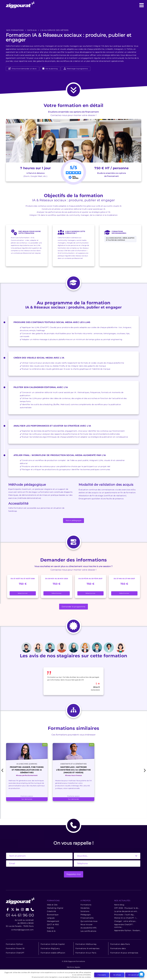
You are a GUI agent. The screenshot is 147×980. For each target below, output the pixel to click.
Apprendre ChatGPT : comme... (124, 926)
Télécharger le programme (76, 69)
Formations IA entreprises (87, 948)
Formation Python (14, 944)
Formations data (118, 948)
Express (50, 928)
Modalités (85, 908)
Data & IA (51, 931)
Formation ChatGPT (15, 953)
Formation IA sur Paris (86, 953)
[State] (107, 856)
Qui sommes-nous (89, 921)
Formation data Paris (120, 944)
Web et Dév (52, 905)
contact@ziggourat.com (22, 930)
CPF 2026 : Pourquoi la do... (127, 908)
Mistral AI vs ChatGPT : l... (126, 918)
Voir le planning (51, 69)
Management (53, 921)
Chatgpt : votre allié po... (125, 921)
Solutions (85, 911)
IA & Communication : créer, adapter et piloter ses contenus (120, 239)
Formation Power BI (15, 948)
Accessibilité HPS (89, 928)
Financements (87, 918)
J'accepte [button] (102, 975)
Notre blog (119, 905)
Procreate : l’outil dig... (125, 915)
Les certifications (88, 931)
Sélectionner (23, 593)
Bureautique (53, 915)
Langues (51, 918)
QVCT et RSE (53, 924)
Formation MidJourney (86, 944)
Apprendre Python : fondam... (128, 930)
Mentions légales (73, 967)
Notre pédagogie (74, 520)
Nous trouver (87, 924)
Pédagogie (86, 915)
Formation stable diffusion (53, 953)
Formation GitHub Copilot (53, 944)
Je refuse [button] (117, 975)
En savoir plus (134, 975)
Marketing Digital (55, 908)
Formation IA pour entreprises (124, 953)
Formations (86, 905)
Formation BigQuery (50, 948)
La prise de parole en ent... (126, 911)
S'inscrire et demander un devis (24, 69)
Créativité (51, 911)
